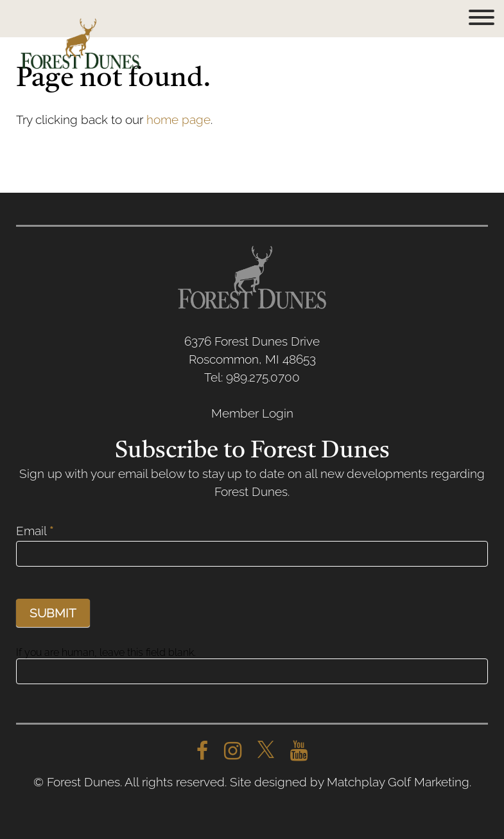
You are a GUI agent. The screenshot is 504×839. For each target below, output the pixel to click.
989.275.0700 (263, 377)
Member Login (252, 413)
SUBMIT (53, 613)
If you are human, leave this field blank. (106, 652)
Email (35, 531)
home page (178, 119)
